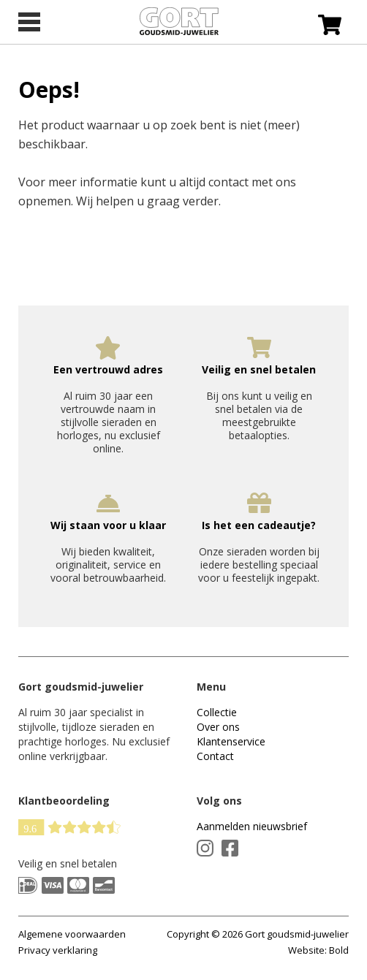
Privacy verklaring (58, 950)
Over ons (218, 727)
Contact (215, 756)
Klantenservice (231, 741)
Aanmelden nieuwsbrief (252, 826)
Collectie (217, 712)
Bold (339, 950)
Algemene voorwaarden (72, 934)
